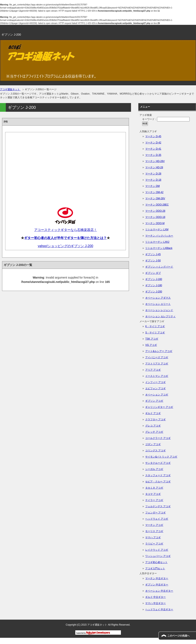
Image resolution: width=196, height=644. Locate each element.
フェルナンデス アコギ (158, 506)
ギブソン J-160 (154, 279)
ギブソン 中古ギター (157, 585)
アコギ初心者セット (156, 562)
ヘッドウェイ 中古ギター (159, 609)
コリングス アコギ (155, 451)
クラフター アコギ (155, 419)
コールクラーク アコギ (158, 438)
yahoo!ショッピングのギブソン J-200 (66, 246)
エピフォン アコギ (155, 388)
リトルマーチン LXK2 (157, 242)
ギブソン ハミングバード (159, 267)
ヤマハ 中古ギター (155, 603)
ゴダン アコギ (153, 444)
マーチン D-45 (153, 136)
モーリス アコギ (154, 531)
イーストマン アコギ (157, 376)
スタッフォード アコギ (158, 475)
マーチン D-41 (153, 149)
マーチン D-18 (153, 180)
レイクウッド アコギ (157, 550)
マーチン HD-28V (155, 161)
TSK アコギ (152, 339)
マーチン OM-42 (154, 192)
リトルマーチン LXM (157, 229)
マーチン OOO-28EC (157, 205)
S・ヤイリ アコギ (155, 333)
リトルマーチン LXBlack (159, 248)
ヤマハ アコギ (153, 537)
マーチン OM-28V (155, 198)
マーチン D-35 (153, 155)
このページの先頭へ (178, 636)
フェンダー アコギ (155, 513)
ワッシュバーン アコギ (158, 556)
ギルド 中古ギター (155, 597)
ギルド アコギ (153, 413)
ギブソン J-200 (154, 292)
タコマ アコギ (153, 494)
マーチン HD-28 (154, 167)
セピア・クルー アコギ (158, 482)
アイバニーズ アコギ (157, 357)
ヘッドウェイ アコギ (157, 519)
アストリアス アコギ (157, 364)
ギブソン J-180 (154, 285)
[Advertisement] (66, 167)
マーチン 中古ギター (157, 578)
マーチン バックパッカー (159, 236)
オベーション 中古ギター (159, 591)
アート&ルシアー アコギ (159, 351)
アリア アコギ (153, 370)
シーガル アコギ (154, 469)
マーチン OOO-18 (155, 217)
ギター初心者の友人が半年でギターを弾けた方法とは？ (65, 238)
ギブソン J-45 (153, 254)
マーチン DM (152, 186)
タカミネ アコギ (154, 488)
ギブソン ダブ (153, 273)
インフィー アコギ (155, 382)
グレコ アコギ (153, 426)
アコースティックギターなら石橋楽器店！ (66, 230)
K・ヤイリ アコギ (155, 326)
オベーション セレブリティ (160, 316)
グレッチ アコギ (154, 432)
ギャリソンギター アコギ (159, 407)
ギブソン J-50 (153, 261)
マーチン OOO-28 (155, 211)
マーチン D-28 (153, 174)
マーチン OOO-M (155, 223)
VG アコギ (151, 345)
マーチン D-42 (153, 143)
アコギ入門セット (155, 568)
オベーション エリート (158, 304)
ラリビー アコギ (154, 544)
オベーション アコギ (157, 395)
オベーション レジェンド (159, 310)
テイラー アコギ (154, 500)
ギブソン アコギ (154, 401)
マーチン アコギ (154, 525)
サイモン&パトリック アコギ (161, 457)
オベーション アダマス (158, 298)
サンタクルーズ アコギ (158, 463)
